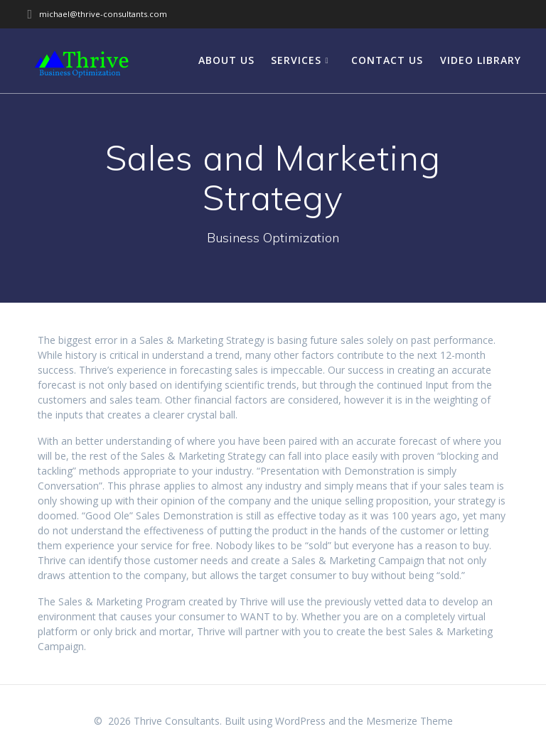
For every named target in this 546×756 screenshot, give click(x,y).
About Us (226, 60)
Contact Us (387, 60)
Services (296, 60)
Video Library (481, 60)
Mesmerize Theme (409, 721)
